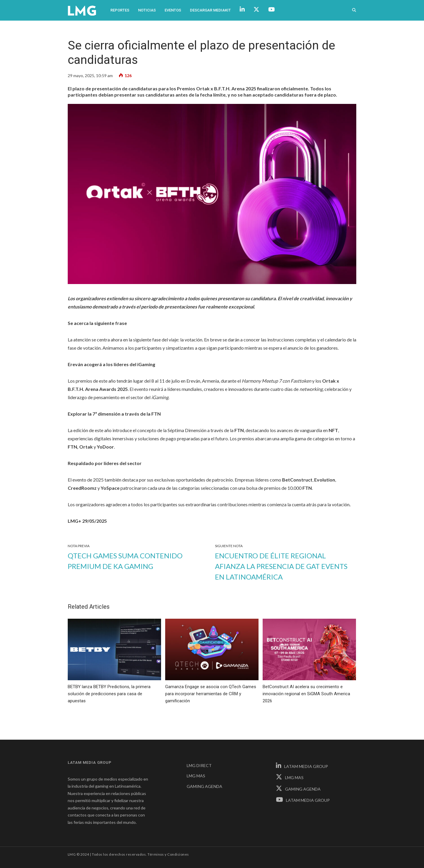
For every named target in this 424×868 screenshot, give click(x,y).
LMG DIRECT (199, 765)
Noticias (147, 10)
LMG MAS (196, 776)
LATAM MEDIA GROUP (302, 766)
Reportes (120, 10)
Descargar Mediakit (210, 10)
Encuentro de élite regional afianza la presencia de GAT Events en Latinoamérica (281, 566)
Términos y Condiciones (168, 854)
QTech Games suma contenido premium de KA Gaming (125, 561)
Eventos (173, 10)
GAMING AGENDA (204, 786)
